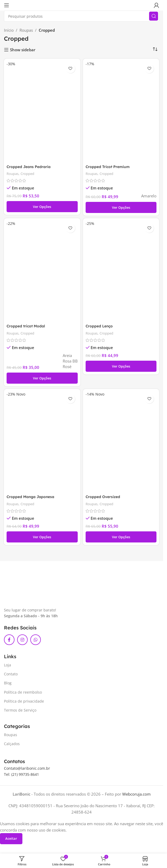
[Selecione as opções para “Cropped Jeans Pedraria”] (42, 207)
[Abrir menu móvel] (7, 5)
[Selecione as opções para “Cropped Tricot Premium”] (121, 208)
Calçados (12, 745)
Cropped (30, 174)
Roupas (26, 30)
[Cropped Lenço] (121, 271)
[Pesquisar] (82, 16)
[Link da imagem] (31, 595)
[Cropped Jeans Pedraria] (42, 112)
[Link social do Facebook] (9, 641)
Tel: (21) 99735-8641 (21, 775)
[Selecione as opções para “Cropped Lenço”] (121, 367)
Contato (11, 675)
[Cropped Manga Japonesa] (42, 443)
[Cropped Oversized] (121, 443)
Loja (8, 666)
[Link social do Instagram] (22, 641)
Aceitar (11, 840)
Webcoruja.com (136, 795)
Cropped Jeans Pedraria (30, 167)
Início (9, 30)
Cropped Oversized (104, 498)
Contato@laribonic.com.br (27, 770)
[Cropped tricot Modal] (42, 271)
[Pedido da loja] (155, 49)
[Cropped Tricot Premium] (121, 112)
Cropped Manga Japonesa (33, 498)
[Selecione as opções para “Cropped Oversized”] (121, 538)
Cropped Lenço (100, 327)
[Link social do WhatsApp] (36, 641)
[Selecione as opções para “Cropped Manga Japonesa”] (42, 538)
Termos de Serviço (20, 711)
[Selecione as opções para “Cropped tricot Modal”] (42, 379)
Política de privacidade (24, 702)
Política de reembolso (23, 693)
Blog (8, 684)
